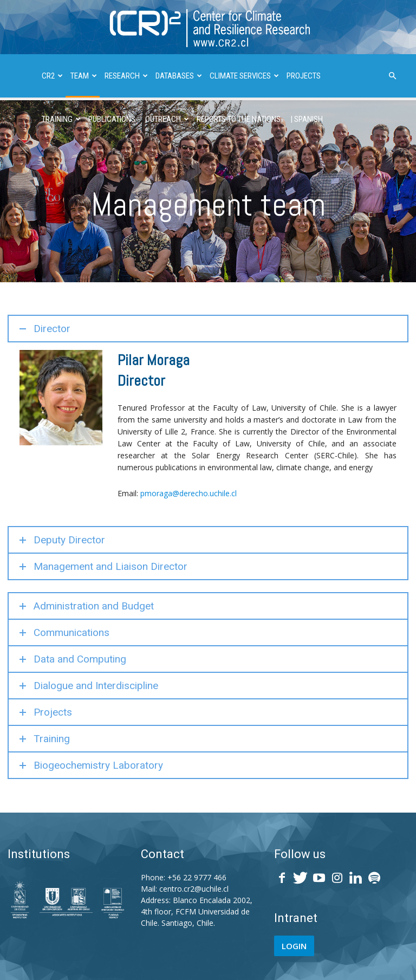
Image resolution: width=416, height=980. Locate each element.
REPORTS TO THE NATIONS (239, 119)
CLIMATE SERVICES (244, 76)
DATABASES (179, 76)
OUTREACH (167, 119)
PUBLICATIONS (112, 119)
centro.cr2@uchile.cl (194, 889)
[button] (392, 76)
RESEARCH (126, 76)
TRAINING (61, 119)
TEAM (84, 76)
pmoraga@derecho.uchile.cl (188, 493)
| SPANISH (307, 119)
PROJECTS (304, 76)
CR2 (52, 76)
